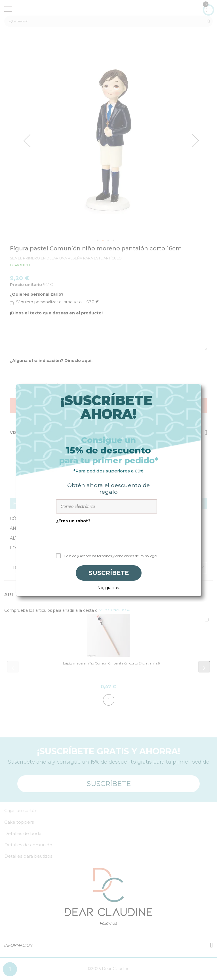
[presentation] (109, 536)
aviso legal (149, 556)
